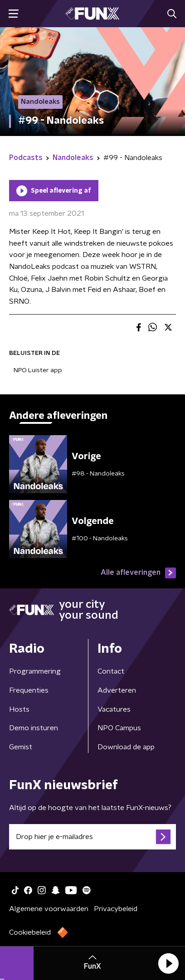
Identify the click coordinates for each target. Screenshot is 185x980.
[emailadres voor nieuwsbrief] (92, 837)
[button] (168, 963)
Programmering (35, 671)
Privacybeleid (116, 909)
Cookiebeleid (30, 932)
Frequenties (29, 690)
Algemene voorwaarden (49, 909)
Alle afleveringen (138, 573)
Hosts (19, 709)
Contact (111, 671)
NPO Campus (119, 728)
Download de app (126, 747)
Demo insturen (34, 728)
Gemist (21, 747)
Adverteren (117, 690)
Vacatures (114, 709)
